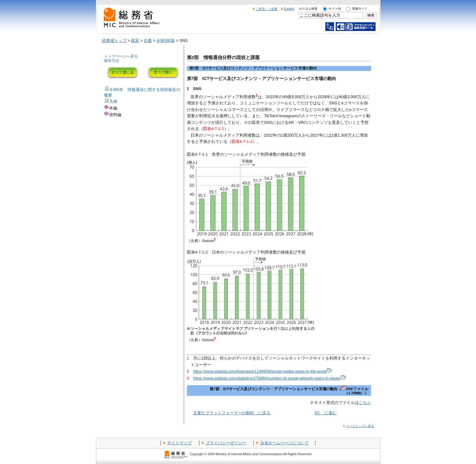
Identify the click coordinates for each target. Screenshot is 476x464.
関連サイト (360, 9)
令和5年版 (165, 40)
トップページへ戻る (121, 56)
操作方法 (112, 61)
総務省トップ (114, 40)
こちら (365, 403)
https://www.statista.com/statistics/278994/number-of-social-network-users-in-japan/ (269, 378)
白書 (148, 40)
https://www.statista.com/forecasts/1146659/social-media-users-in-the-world (262, 371)
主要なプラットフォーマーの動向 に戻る (232, 413)
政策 (135, 40)
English (289, 9)
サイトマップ (179, 443)
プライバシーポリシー (226, 443)
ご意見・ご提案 (267, 9)
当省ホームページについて (284, 443)
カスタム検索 (308, 9)
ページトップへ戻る (360, 426)
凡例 (113, 101)
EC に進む (326, 413)
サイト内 (335, 9)
